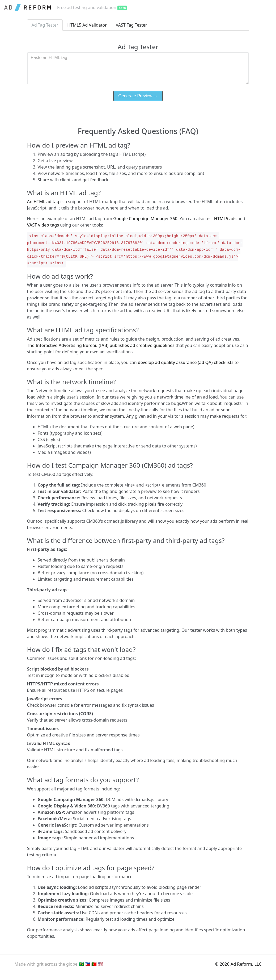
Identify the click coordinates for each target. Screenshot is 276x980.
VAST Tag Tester (131, 25)
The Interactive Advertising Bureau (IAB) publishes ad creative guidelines (101, 345)
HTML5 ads (225, 219)
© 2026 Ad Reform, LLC (238, 964)
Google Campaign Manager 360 (145, 219)
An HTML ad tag (44, 202)
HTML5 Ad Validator (87, 25)
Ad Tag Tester (45, 25)
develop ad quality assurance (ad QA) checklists (186, 362)
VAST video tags (43, 225)
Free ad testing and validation (92, 7)
